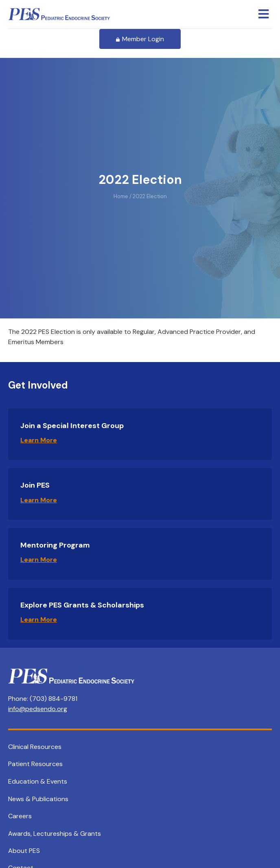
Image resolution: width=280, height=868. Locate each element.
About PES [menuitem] (24, 851)
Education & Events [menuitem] (38, 781)
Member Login (140, 39)
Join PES (35, 485)
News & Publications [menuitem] (38, 799)
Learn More (39, 440)
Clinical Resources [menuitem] (35, 747)
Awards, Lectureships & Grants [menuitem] (55, 834)
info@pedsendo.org (38, 709)
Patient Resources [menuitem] (35, 764)
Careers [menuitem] (20, 816)
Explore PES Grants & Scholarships (82, 605)
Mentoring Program (55, 545)
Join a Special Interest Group (72, 426)
